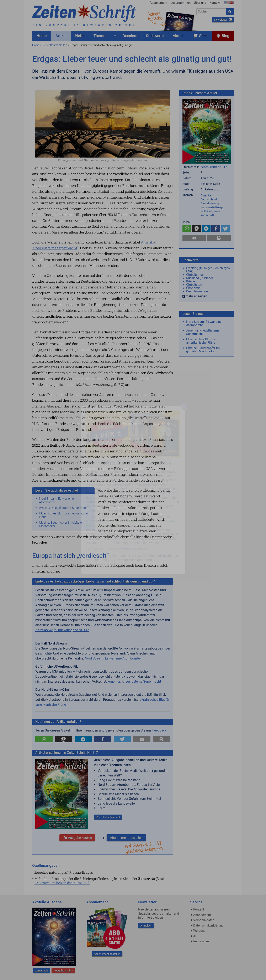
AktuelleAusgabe (155, 16)
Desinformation (197, 291)
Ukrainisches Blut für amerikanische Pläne (63, 515)
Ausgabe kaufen (77, 838)
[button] (44, 739)
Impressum (201, 941)
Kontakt (215, 3)
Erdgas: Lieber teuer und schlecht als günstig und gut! (102, 45)
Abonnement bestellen (126, 838)
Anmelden (146, 926)
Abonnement (158, 3)
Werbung (199, 931)
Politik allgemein (211, 211)
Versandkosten (204, 920)
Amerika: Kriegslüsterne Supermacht (64, 508)
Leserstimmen (181, 3)
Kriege (191, 281)
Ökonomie (193, 288)
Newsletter (223, 20)
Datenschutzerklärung (208, 925)
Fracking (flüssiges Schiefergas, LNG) (208, 270)
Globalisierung (210, 203)
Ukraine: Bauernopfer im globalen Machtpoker (61, 524)
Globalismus (195, 275)
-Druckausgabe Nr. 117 (62, 630)
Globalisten (194, 285)
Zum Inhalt (41, 971)
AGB (196, 936)
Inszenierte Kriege (212, 207)
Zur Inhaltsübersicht (108, 817)
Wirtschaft (207, 215)
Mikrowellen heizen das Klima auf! (62, 883)
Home (36, 45)
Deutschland (209, 199)
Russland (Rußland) (200, 278)
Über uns (200, 3)
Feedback (159, 730)
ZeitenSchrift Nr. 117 (55, 45)
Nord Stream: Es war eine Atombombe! (56, 500)
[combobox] (211, 12)
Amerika (206, 195)
